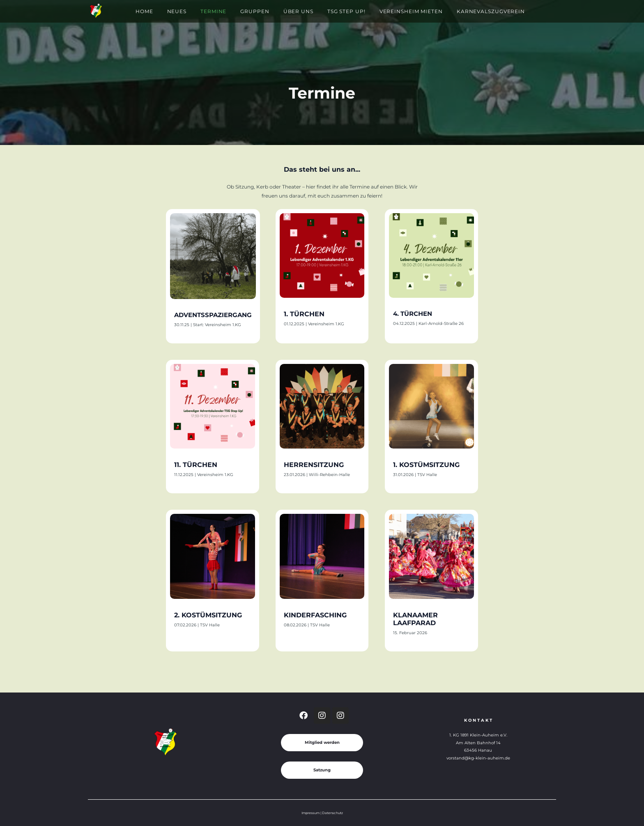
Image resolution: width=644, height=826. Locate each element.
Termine (213, 11)
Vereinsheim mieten (411, 11)
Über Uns (298, 11)
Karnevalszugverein (491, 11)
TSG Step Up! (346, 11)
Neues (177, 11)
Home (144, 11)
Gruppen (255, 11)
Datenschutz (332, 813)
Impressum (310, 813)
